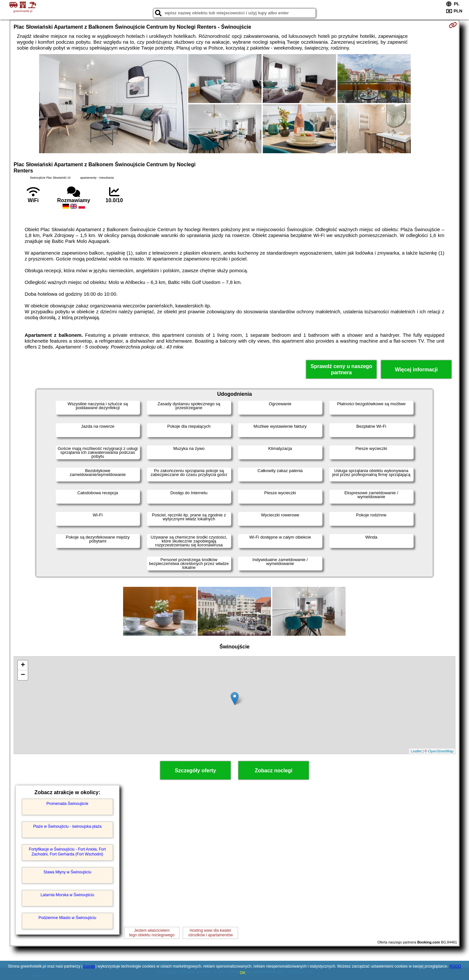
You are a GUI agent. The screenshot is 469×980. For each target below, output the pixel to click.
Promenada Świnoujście (67, 804)
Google (89, 966)
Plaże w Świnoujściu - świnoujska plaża (67, 826)
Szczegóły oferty (195, 771)
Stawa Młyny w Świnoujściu (67, 872)
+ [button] (23, 665)
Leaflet (416, 751)
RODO (455, 966)
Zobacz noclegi (274, 771)
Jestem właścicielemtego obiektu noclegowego (152, 933)
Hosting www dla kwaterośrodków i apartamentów (211, 933)
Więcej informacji (416, 370)
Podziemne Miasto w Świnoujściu (67, 918)
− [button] (23, 675)
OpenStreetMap (441, 751)
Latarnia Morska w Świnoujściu (67, 895)
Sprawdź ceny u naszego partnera (341, 369)
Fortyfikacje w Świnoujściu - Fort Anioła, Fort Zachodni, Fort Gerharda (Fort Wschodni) (67, 852)
